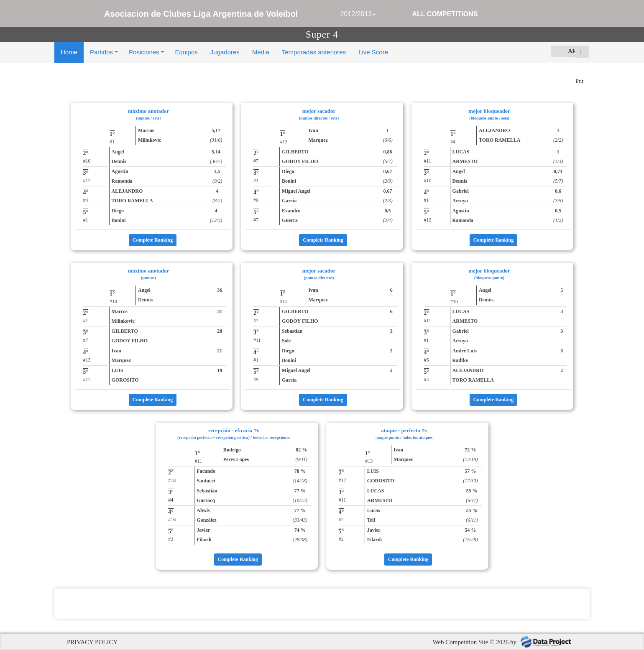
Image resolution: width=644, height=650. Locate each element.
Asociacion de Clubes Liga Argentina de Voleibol (201, 14)
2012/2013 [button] (358, 14)
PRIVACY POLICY (92, 642)
